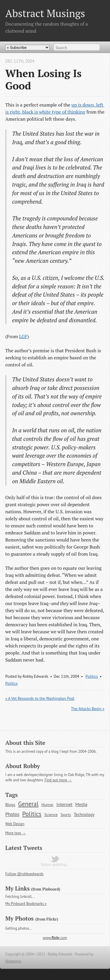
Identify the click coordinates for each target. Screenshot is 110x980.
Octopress (13, 961)
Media (81, 804)
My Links (17, 888)
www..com (55, 938)
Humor (48, 804)
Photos (12, 814)
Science (51, 815)
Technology (84, 814)
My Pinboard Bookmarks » (26, 904)
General (28, 804)
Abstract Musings (45, 13)
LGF (23, 336)
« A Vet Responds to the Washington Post (40, 698)
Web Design (15, 824)
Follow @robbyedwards (24, 874)
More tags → (16, 833)
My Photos (20, 918)
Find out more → (58, 780)
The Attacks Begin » (88, 709)
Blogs (10, 804)
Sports (66, 815)
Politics (92, 676)
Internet (64, 804)
